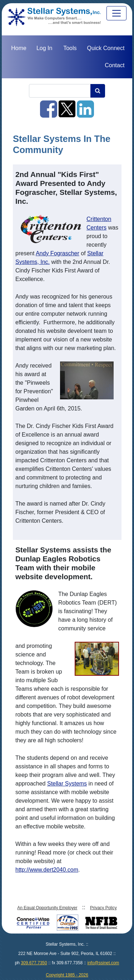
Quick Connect (106, 48)
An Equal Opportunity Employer (47, 908)
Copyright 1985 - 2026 (67, 975)
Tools (70, 48)
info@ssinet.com (103, 963)
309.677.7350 (34, 963)
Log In (44, 48)
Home (19, 48)
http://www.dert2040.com (47, 870)
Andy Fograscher (58, 253)
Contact (115, 65)
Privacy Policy (103, 908)
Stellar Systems (67, 784)
